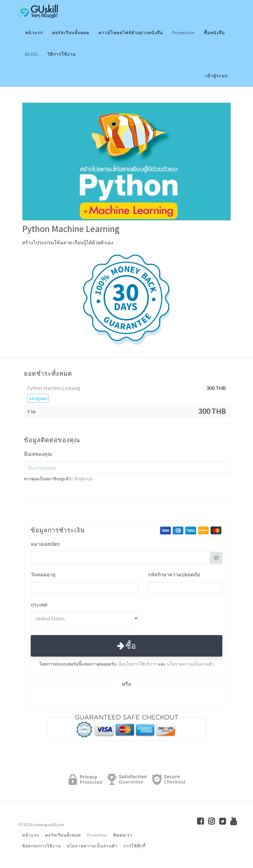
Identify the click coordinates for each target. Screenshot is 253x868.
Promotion (183, 32)
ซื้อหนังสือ (214, 32)
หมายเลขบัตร (45, 544)
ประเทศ (39, 604)
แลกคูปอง (38, 398)
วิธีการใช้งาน (62, 54)
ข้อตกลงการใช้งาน (41, 846)
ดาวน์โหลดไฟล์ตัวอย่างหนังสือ (131, 32)
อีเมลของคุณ (38, 454)
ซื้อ (127, 646)
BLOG (32, 54)
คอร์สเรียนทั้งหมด (71, 32)
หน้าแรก (34, 32)
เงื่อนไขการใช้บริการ (137, 664)
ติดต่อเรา (123, 835)
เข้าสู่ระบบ (216, 76)
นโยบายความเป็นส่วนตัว (190, 664)
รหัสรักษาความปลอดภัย (174, 574)
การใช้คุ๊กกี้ (134, 846)
